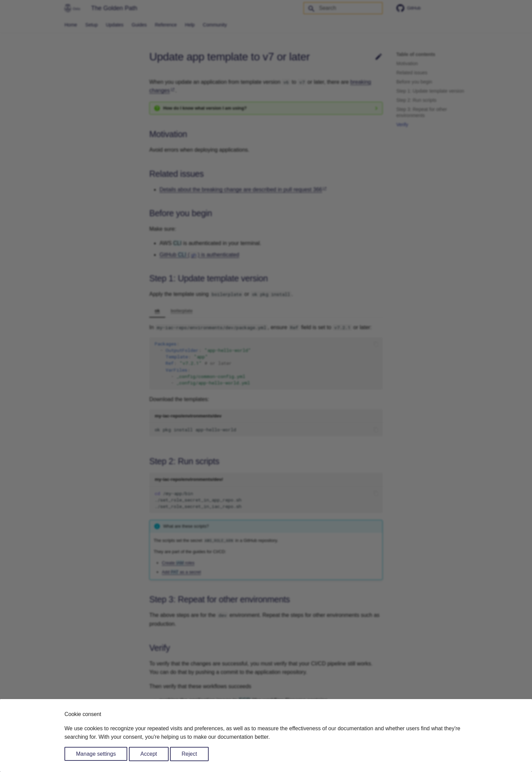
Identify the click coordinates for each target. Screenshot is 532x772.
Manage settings (96, 754)
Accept (149, 754)
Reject (189, 754)
